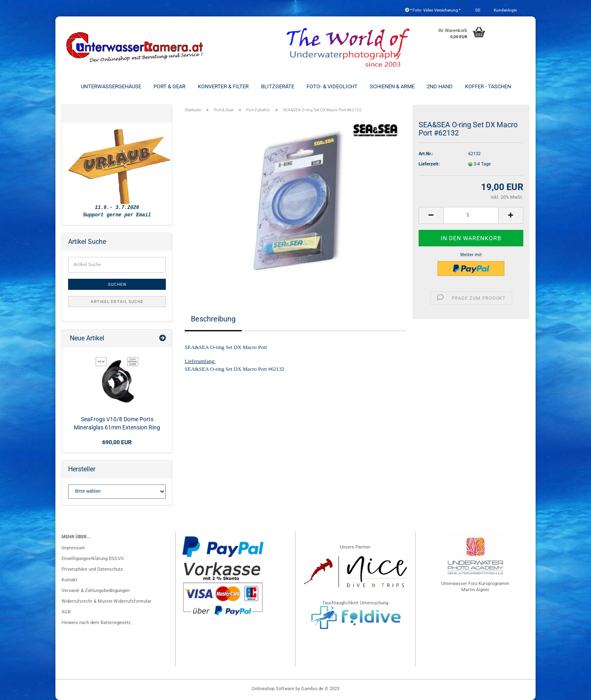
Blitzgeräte (278, 86)
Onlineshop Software (273, 689)
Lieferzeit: (429, 164)
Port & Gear (170, 86)
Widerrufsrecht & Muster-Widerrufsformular (107, 601)
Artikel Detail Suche (117, 302)
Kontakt (70, 580)
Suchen (117, 284)
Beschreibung (213, 319)
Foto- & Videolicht (332, 86)
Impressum (73, 548)
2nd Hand (440, 86)
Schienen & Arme (392, 86)
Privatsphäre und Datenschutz (92, 569)
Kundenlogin (505, 10)
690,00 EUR (117, 442)
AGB (66, 612)
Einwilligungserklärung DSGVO (93, 559)
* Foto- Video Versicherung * (433, 10)
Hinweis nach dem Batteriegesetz (96, 623)
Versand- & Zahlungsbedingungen (96, 591)
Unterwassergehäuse (111, 86)
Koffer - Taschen (488, 86)
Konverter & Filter (223, 86)
